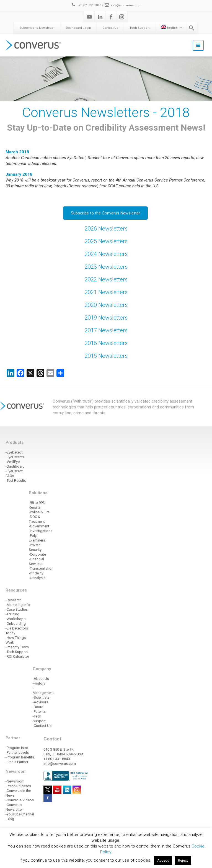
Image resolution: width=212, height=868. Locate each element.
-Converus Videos (20, 800)
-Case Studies (17, 609)
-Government (39, 526)
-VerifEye (13, 462)
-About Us (41, 679)
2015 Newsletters (106, 356)
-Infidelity (36, 573)
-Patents (39, 712)
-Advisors (40, 702)
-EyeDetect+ (15, 457)
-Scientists (41, 697)
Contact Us (110, 28)
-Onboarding (16, 624)
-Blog (10, 819)
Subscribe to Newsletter (37, 28)
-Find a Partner (17, 762)
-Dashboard (15, 466)
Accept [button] (163, 860)
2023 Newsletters (106, 267)
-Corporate (37, 554)
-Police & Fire (39, 512)
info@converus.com (123, 5)
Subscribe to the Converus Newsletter (105, 213)
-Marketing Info (18, 605)
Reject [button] (183, 860)
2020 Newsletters (106, 305)
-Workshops (15, 619)
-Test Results (16, 480)
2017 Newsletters (106, 330)
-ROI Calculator (17, 656)
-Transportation (41, 568)
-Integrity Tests (17, 647)
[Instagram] (122, 17)
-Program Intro (17, 748)
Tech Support (139, 28)
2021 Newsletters (106, 292)
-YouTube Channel (20, 814)
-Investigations (41, 531)
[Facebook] (111, 17)
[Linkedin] (100, 17)
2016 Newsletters (106, 343)
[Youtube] (89, 17)
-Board (38, 707)
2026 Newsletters (106, 229)
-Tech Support (17, 652)
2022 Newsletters (106, 279)
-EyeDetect (14, 452)
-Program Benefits (20, 757)
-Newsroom (15, 781)
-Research (14, 600)
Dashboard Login (78, 28)
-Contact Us (42, 726)
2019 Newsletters (106, 318)
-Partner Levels (17, 752)
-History (39, 683)
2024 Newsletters (106, 254)
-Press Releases (18, 786)
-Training (12, 614)
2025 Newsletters (106, 241)
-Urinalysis (37, 578)
